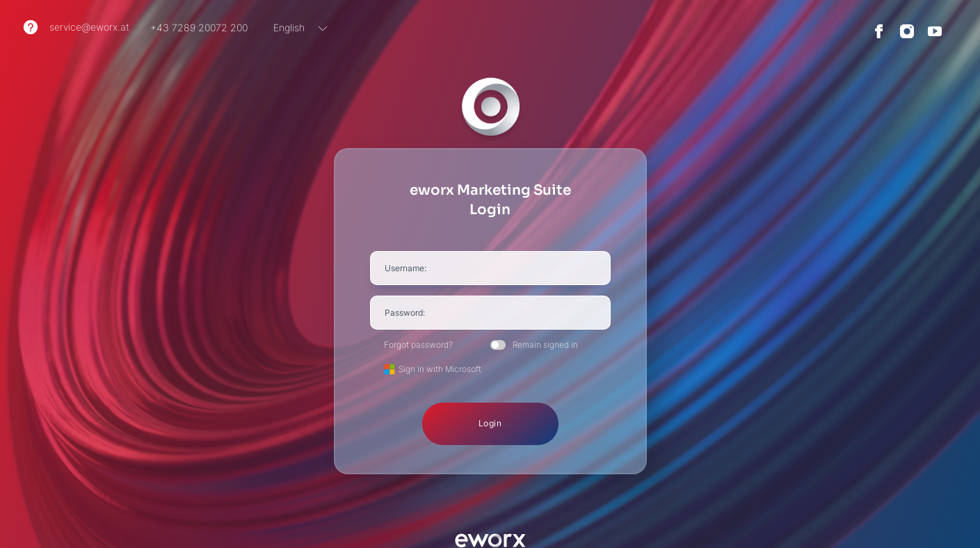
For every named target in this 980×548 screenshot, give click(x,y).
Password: (405, 313)
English (289, 27)
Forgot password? (418, 345)
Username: (405, 268)
